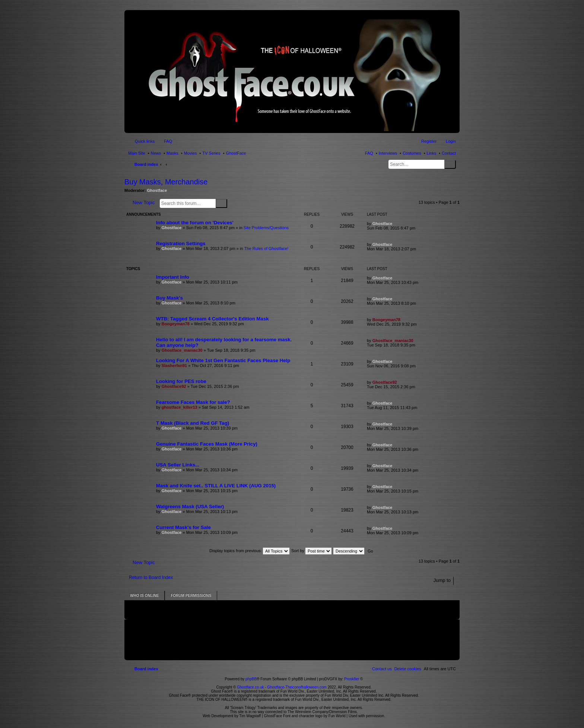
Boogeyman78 (176, 324)
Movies (191, 153)
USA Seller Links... (178, 465)
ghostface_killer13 (180, 407)
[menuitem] (408, 669)
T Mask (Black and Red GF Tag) (193, 423)
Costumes (412, 153)
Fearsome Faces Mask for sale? (193, 402)
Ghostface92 (174, 386)
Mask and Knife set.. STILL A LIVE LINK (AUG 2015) (216, 486)
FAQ (369, 153)
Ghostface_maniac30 (182, 350)
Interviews (388, 153)
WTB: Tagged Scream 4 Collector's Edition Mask (212, 319)
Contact (449, 153)
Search (450, 164)
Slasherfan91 (174, 365)
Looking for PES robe (181, 381)
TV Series (211, 153)
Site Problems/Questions (266, 228)
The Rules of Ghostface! (266, 249)
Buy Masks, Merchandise (166, 182)
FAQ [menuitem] (168, 141)
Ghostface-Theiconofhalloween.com (297, 687)
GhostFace (236, 153)
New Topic (144, 202)
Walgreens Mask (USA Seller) (190, 507)
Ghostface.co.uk (251, 687)
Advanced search (232, 203)
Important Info (173, 277)
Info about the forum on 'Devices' (195, 223)
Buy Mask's (169, 298)
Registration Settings (181, 243)
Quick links (145, 141)
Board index (146, 164)
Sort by (311, 551)
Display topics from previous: (249, 551)
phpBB (251, 679)
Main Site (137, 153)
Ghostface (157, 190)
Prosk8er (352, 679)
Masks (172, 153)
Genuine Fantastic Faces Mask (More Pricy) (207, 444)
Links (432, 153)
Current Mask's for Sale (183, 527)
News (156, 153)
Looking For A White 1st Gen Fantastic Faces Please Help (223, 360)
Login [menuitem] (451, 141)
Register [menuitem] (429, 141)
